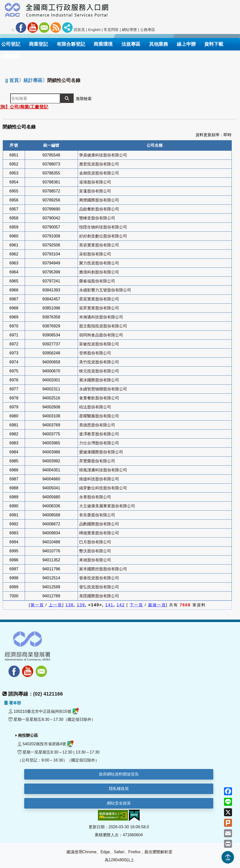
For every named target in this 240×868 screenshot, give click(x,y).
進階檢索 (84, 99)
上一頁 (55, 605)
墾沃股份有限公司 (95, 551)
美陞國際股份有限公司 (99, 596)
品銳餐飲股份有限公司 (99, 209)
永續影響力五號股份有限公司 (105, 290)
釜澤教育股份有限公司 (99, 434)
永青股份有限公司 (95, 497)
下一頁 (136, 605)
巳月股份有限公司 (95, 542)
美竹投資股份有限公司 (99, 362)
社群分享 (67, 27)
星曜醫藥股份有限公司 (99, 416)
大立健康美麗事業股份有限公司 (107, 506)
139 (81, 605)
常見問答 (111, 30)
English (94, 30)
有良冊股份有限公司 (97, 515)
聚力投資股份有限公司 (99, 263)
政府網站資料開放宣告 (119, 774)
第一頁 (37, 605)
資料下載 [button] (214, 44)
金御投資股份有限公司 (99, 173)
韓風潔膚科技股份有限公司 (103, 470)
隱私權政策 (119, 789)
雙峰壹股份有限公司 (97, 218)
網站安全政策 (119, 803)
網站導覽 (129, 30)
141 (110, 605)
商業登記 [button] (38, 44)
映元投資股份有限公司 (99, 371)
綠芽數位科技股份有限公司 (103, 488)
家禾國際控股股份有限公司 (103, 569)
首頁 (14, 80)
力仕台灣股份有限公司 (99, 443)
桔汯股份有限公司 (95, 407)
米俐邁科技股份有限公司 (101, 317)
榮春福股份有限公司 (97, 281)
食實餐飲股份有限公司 (99, 398)
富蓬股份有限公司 (95, 191)
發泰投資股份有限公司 (99, 578)
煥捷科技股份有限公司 (99, 479)
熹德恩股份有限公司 (97, 425)
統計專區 (33, 80)
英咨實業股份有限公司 (99, 245)
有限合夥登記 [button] (71, 44)
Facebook (21, 27)
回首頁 (79, 30)
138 (70, 605)
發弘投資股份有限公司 (99, 587)
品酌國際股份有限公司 (99, 524)
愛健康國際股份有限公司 (101, 452)
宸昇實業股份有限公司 (99, 308)
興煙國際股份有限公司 (99, 200)
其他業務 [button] (159, 44)
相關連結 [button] (11, 57)
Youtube (33, 27)
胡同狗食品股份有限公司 (101, 335)
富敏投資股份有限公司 (99, 344)
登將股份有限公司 (95, 353)
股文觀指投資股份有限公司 (103, 326)
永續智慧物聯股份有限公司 (103, 389)
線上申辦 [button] (186, 44)
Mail (44, 27)
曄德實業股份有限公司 (99, 533)
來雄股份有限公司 (95, 560)
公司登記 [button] (11, 44)
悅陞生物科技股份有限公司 (103, 227)
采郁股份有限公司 (95, 254)
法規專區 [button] (131, 44)
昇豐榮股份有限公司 (97, 461)
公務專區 (148, 30)
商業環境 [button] (103, 44)
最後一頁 (157, 605)
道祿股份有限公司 (95, 182)
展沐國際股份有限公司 (99, 380)
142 (121, 605)
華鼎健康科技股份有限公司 (103, 155)
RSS (56, 27)
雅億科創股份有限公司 (99, 272)
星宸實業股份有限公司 (99, 299)
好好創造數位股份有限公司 (103, 236)
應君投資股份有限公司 (99, 164)
